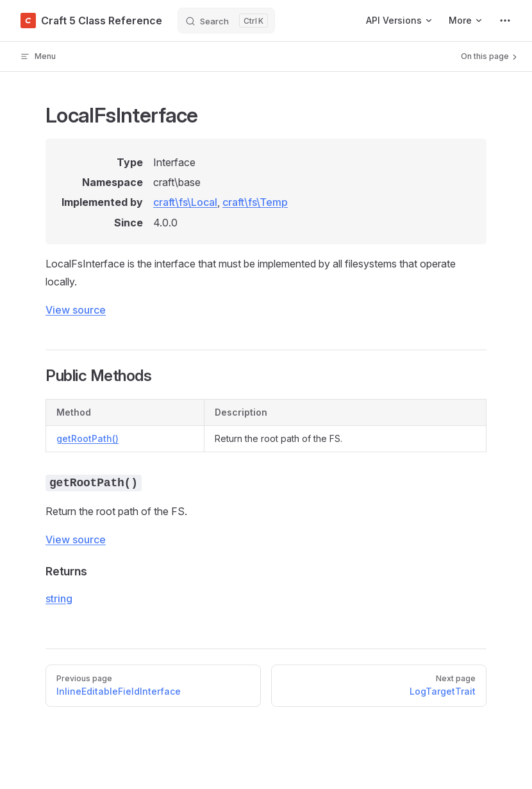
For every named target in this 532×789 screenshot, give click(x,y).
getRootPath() (87, 438)
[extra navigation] (505, 21)
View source (76, 310)
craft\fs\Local (185, 202)
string (59, 598)
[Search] (226, 21)
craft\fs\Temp (255, 202)
